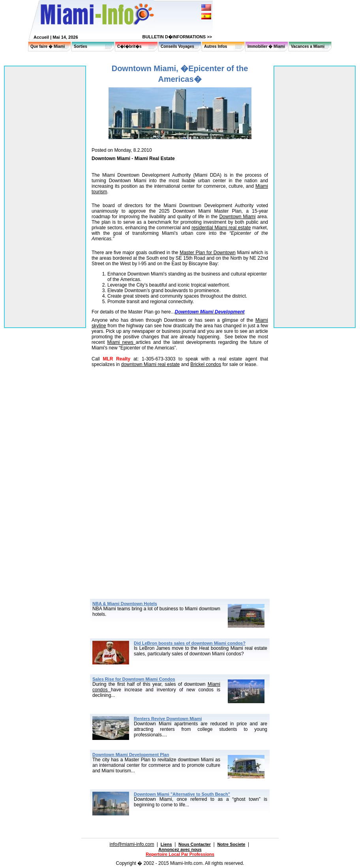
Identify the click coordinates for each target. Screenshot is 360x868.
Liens (166, 844)
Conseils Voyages (177, 46)
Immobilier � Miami (266, 46)
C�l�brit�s (129, 46)
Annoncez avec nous (180, 849)
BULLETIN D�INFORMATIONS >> (177, 37)
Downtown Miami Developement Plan (131, 755)
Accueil (41, 37)
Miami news (121, 342)
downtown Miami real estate (151, 364)
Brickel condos (206, 364)
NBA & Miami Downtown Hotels (125, 604)
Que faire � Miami (48, 46)
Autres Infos (216, 46)
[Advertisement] (180, 431)
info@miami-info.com (132, 844)
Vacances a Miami (308, 46)
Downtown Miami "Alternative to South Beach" (182, 794)
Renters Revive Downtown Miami (168, 719)
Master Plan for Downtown (208, 253)
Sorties (81, 46)
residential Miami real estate (221, 228)
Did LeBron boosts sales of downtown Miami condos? (190, 643)
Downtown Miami (237, 217)
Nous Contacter (195, 844)
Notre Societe (231, 844)
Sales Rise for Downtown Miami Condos (134, 679)
